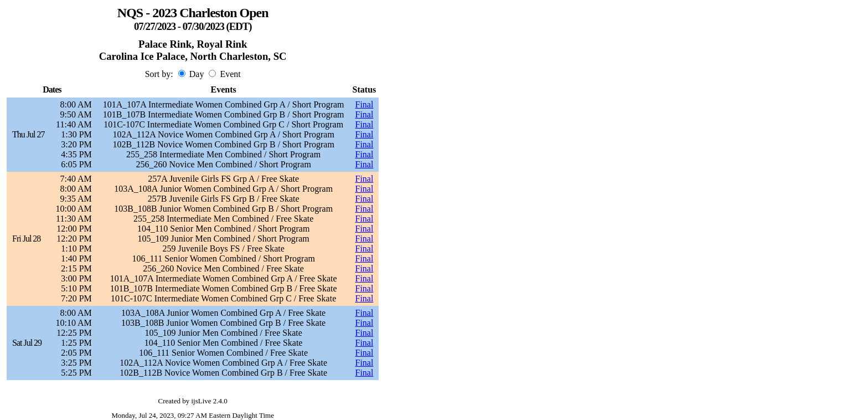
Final (365, 104)
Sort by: (159, 74)
